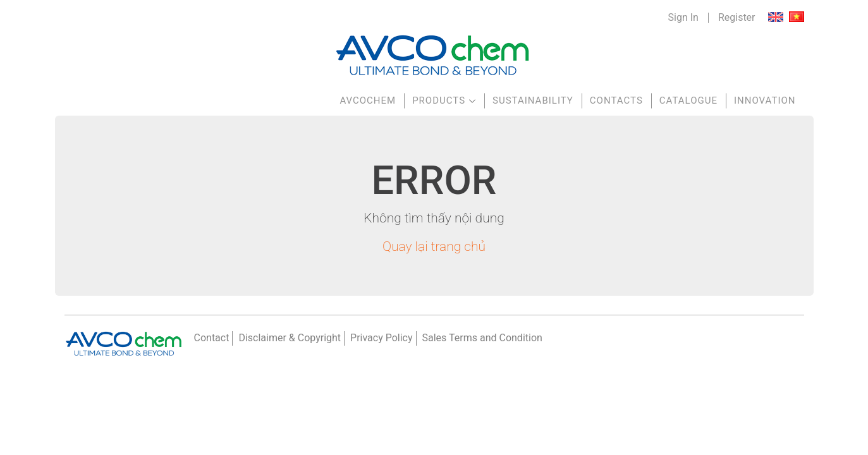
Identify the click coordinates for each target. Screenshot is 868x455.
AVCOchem (368, 100)
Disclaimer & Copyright (290, 338)
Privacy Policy (382, 338)
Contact (212, 338)
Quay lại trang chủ (434, 246)
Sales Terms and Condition (482, 338)
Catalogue (688, 100)
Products (439, 100)
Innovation (765, 100)
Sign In (683, 18)
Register (737, 18)
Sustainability (533, 100)
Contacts (616, 100)
